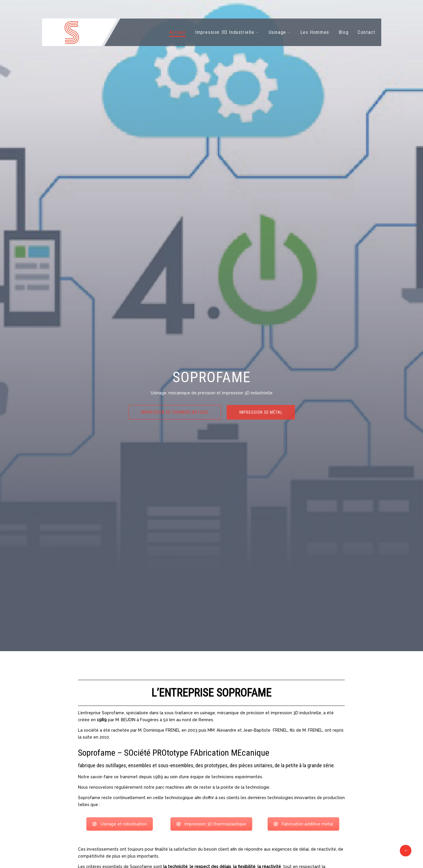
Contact (366, 32)
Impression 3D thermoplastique (175, 412)
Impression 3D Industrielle (225, 32)
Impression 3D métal (261, 412)
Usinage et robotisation (120, 824)
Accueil (178, 32)
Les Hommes (315, 32)
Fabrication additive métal (303, 824)
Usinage (277, 32)
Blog (344, 32)
